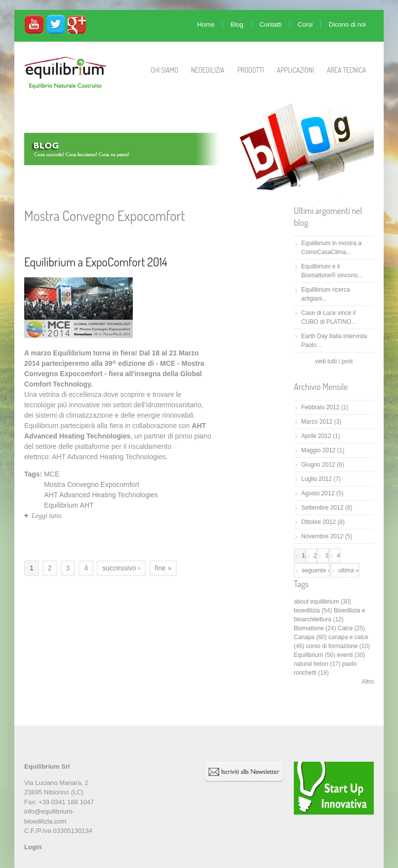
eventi (345, 655)
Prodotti (250, 70)
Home (206, 24)
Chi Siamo (164, 70)
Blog (237, 24)
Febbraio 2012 (320, 407)
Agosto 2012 (318, 493)
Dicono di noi (347, 24)
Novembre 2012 (322, 536)
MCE (52, 474)
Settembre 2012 (322, 508)
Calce (345, 628)
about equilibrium (316, 602)
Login (33, 847)
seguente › (316, 570)
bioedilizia (307, 610)
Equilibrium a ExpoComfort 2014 (96, 262)
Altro (368, 682)
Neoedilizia (208, 70)
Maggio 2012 (318, 450)
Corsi (305, 24)
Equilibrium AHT (69, 505)
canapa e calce (348, 637)
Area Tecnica (346, 70)
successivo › (121, 568)
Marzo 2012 (317, 422)
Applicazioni (296, 70)
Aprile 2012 (316, 436)
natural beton (311, 664)
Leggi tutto (47, 516)
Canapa (304, 637)
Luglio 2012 (317, 479)
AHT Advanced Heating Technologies (101, 495)
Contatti (270, 24)
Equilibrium (308, 655)
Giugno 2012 (318, 465)
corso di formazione (332, 646)
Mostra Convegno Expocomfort (92, 484)
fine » (163, 568)
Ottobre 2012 (318, 522)
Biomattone (309, 628)
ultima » (349, 570)
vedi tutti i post (334, 361)
